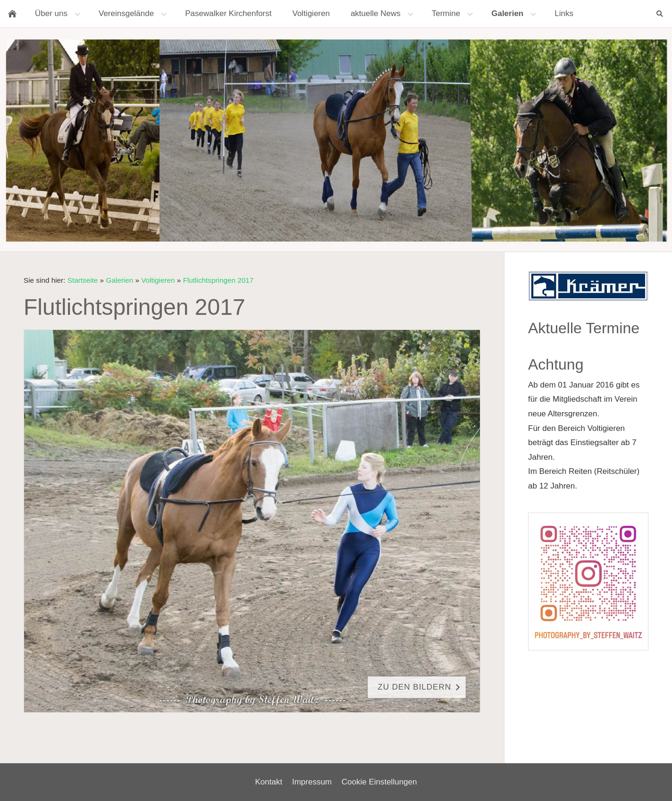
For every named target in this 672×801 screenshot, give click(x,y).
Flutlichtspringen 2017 (218, 280)
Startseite (83, 280)
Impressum (312, 782)
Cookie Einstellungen (379, 782)
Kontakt (269, 782)
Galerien (119, 280)
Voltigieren (158, 280)
